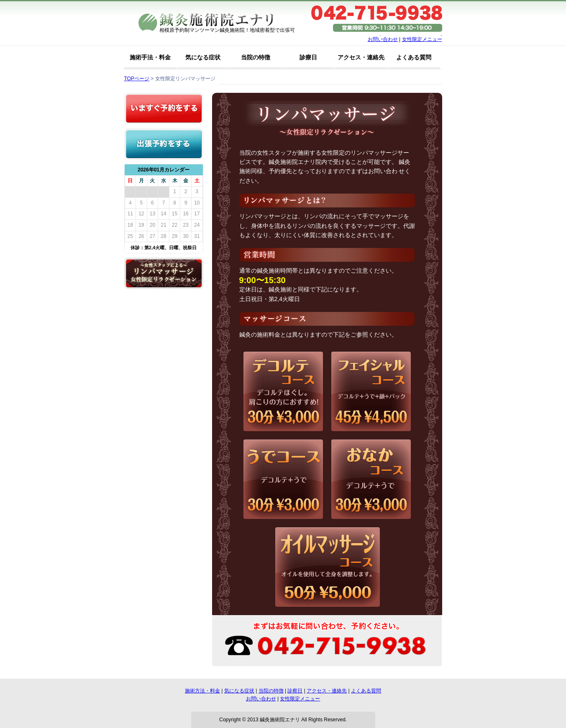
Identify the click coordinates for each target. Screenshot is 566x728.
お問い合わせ (383, 39)
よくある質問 (414, 57)
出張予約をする (164, 144)
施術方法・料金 (202, 691)
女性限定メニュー (422, 39)
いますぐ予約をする (164, 109)
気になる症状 (203, 57)
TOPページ (137, 79)
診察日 (295, 691)
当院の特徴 (256, 57)
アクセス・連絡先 (361, 57)
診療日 (308, 57)
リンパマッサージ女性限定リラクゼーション (164, 273)
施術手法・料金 (150, 57)
